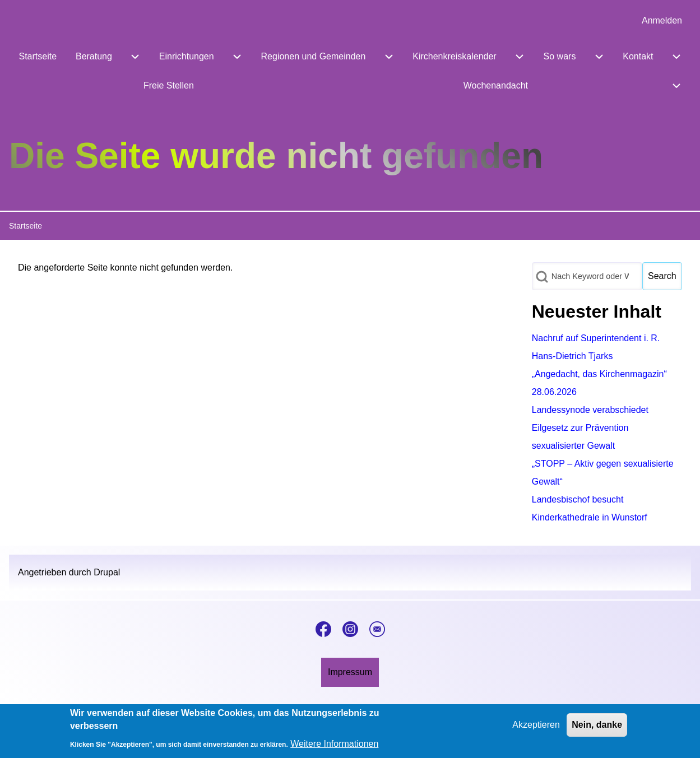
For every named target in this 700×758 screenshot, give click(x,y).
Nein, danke (597, 729)
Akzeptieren (536, 729)
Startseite (26, 226)
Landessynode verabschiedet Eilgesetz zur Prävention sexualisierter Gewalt (590, 428)
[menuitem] (662, 21)
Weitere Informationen (334, 748)
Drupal (107, 572)
